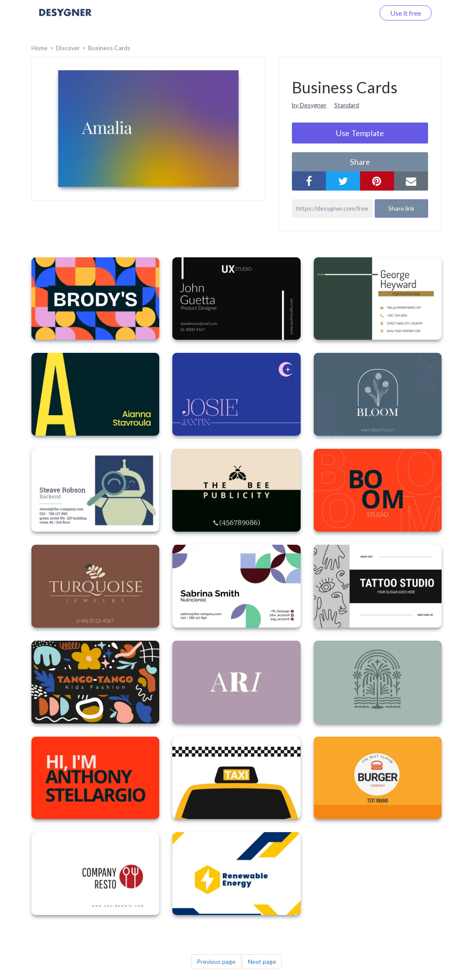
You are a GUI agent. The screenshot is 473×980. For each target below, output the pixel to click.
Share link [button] (401, 208)
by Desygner (309, 105)
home (39, 48)
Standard (347, 105)
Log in (354, 13)
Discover (68, 48)
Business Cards (109, 48)
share (360, 162)
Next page (262, 961)
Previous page (216, 961)
